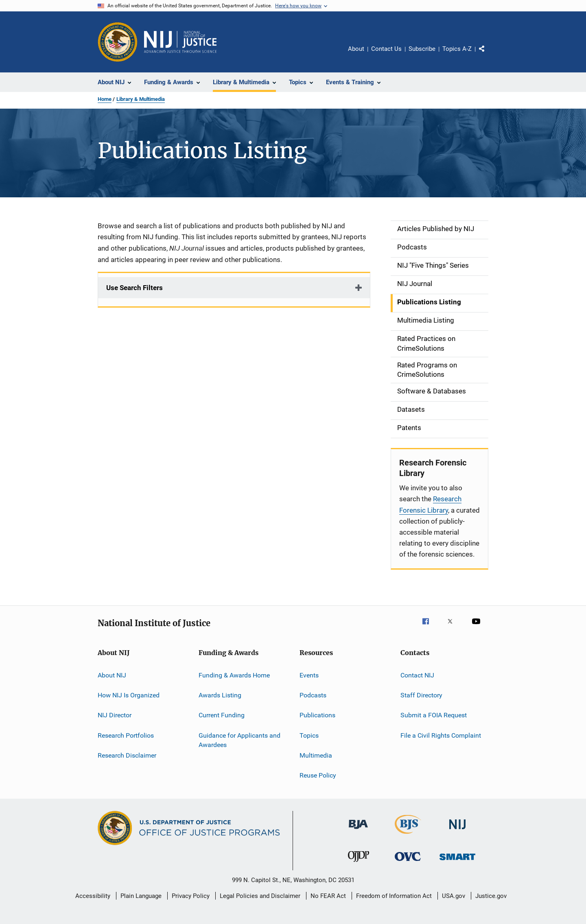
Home (105, 99)
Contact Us (386, 49)
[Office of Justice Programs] (118, 42)
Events (309, 675)
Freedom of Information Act (394, 896)
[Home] (180, 42)
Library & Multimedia (141, 99)
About (356, 49)
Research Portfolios (126, 735)
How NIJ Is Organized (129, 695)
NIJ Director (115, 715)
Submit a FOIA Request (434, 715)
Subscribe (422, 49)
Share (488, 55)
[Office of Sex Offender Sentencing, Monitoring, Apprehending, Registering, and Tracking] (457, 862)
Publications (317, 715)
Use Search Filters (134, 288)
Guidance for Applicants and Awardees (239, 740)
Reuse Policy (318, 775)
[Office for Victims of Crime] (408, 862)
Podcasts (313, 695)
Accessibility (93, 896)
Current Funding (222, 715)
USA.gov (454, 896)
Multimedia (316, 755)
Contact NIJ (417, 675)
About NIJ (112, 675)
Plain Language (141, 896)
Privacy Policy (191, 896)
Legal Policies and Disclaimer (260, 896)
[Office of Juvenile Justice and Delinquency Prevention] (359, 863)
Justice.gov (491, 896)
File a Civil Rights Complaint (441, 735)
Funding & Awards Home (234, 675)
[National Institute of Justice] (457, 831)
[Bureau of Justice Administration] (358, 830)
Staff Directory (421, 695)
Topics (309, 735)
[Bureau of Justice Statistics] (408, 835)
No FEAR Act (328, 896)
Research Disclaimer (127, 755)
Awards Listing (220, 695)
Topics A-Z (457, 49)
